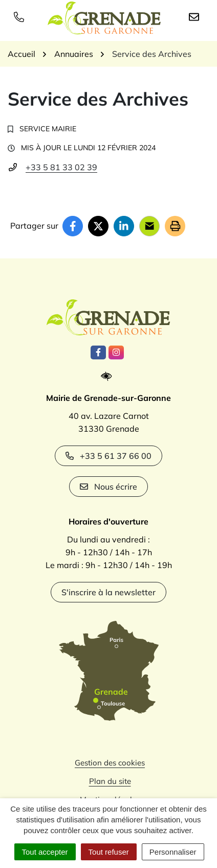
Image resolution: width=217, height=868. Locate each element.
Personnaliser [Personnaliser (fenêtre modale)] (173, 852)
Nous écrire (108, 487)
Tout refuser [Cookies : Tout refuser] (109, 852)
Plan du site (110, 781)
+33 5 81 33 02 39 (61, 167)
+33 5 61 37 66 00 (108, 456)
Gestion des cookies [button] (110, 763)
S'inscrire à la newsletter (108, 592)
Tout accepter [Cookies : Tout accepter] (45, 852)
